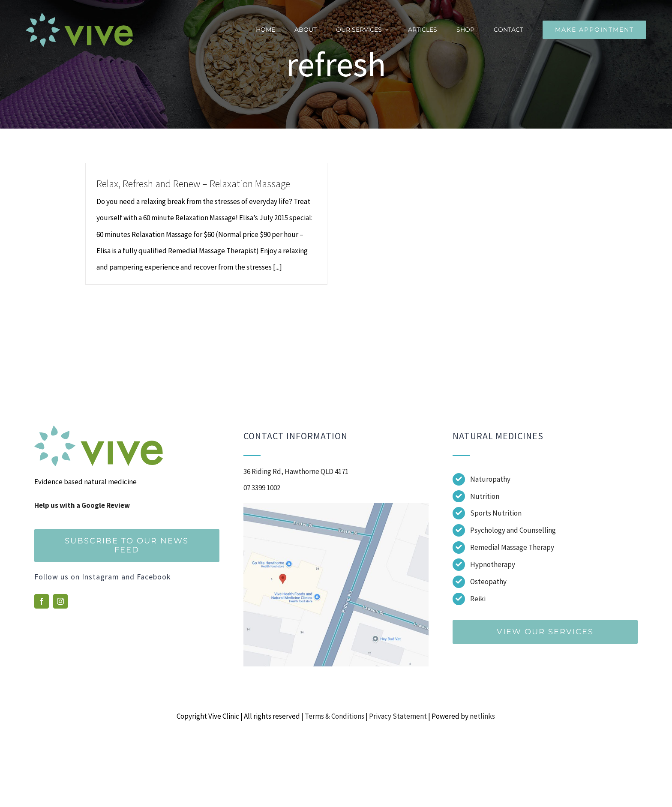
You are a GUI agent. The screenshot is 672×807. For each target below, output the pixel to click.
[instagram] (60, 601)
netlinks (482, 716)
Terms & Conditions (334, 716)
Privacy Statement (398, 716)
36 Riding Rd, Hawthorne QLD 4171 (296, 471)
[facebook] (42, 601)
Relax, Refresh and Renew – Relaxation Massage (193, 184)
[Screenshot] (336, 507)
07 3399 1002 (262, 488)
